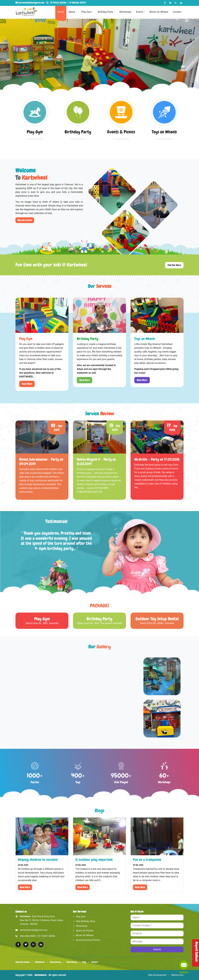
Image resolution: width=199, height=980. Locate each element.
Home (61, 12)
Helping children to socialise (38, 860)
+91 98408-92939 (77, 3)
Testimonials (41, 962)
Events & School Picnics (88, 940)
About (73, 12)
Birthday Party (106, 12)
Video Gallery (74, 962)
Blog (87, 962)
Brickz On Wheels (159, 12)
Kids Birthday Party (86, 921)
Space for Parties (85, 931)
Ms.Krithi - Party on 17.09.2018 (157, 459)
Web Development (157, 975)
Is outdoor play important (94, 860)
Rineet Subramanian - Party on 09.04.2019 (41, 462)
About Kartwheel (23, 962)
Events (140, 12)
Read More (27, 384)
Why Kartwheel (25, 220)
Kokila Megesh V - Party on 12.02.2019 (96, 462)
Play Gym (87, 12)
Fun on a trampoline (147, 860)
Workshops (125, 12)
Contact (177, 12)
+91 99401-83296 (58, 3)
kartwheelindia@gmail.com (32, 3)
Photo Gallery (57, 962)
